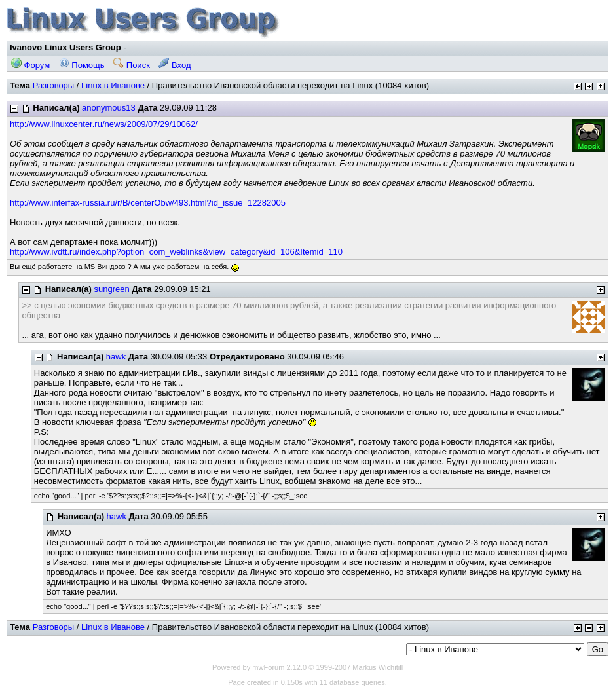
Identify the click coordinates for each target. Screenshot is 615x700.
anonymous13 (109, 108)
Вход (175, 65)
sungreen (111, 289)
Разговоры (54, 85)
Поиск (132, 65)
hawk (116, 357)
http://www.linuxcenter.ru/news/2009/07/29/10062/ (104, 124)
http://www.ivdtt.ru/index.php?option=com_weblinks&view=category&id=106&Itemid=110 (176, 252)
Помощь (82, 65)
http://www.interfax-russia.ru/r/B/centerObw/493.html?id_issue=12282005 (148, 203)
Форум (30, 65)
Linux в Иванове (113, 85)
